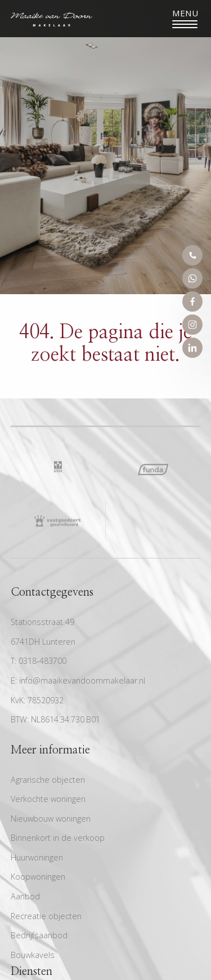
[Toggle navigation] (185, 19)
